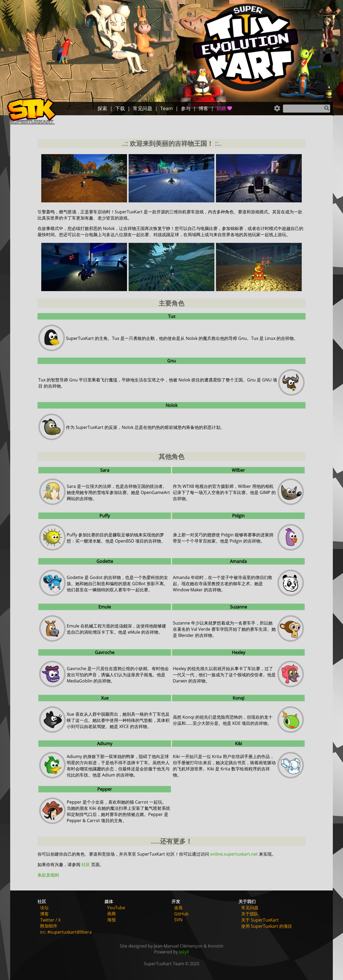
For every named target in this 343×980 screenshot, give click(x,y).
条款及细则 (48, 875)
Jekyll (184, 952)
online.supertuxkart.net (234, 854)
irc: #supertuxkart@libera (66, 932)
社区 (86, 864)
